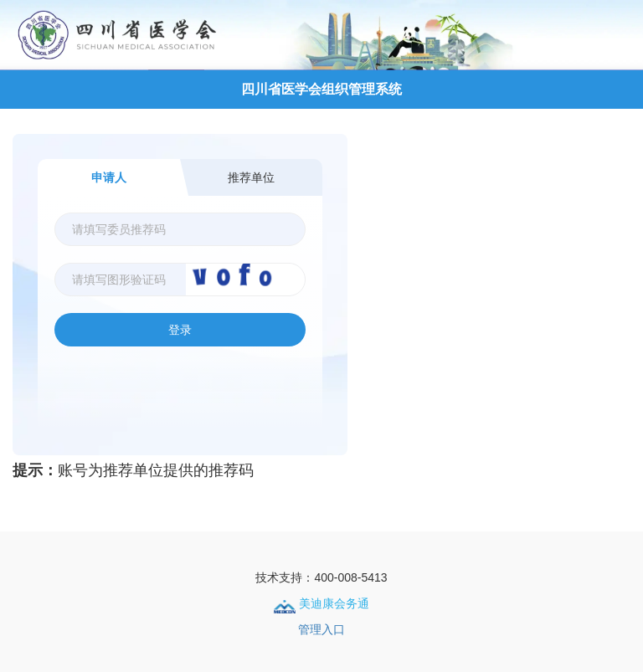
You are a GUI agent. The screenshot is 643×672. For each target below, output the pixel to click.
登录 (180, 330)
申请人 (109, 177)
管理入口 (321, 629)
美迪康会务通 (321, 603)
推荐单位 (251, 177)
